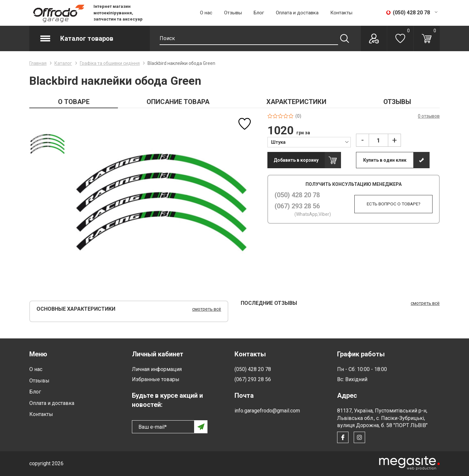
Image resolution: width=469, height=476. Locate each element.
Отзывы (233, 13)
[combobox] (309, 142)
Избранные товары (156, 379)
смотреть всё (207, 309)
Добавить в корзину (296, 160)
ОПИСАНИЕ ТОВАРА (178, 102)
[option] (47, 144)
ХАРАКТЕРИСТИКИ (296, 102)
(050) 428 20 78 (297, 195)
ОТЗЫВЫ (397, 102)
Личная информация (157, 369)
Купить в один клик (385, 160)
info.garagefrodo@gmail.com (267, 411)
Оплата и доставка (297, 13)
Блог (259, 13)
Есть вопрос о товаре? (391, 204)
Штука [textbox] (278, 142)
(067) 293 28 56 (297, 206)
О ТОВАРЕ (74, 102)
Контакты (341, 13)
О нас (206, 13)
